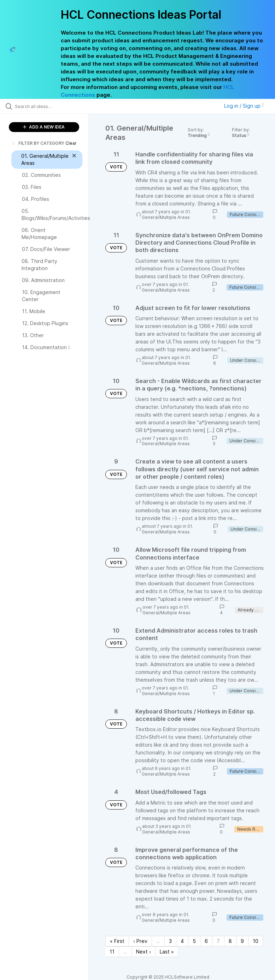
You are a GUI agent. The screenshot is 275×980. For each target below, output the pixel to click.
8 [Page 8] (230, 941)
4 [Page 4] (182, 941)
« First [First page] (117, 941)
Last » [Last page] (167, 952)
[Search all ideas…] (48, 106)
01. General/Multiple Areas (166, 214)
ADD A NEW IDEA (44, 127)
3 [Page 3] (170, 941)
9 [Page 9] (242, 941)
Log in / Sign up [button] (244, 106)
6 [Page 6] (206, 941)
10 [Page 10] (256, 941)
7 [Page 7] (218, 941)
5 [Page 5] (194, 941)
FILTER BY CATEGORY (38, 143)
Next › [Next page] (144, 952)
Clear (71, 143)
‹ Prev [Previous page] (140, 941)
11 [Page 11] (112, 952)
